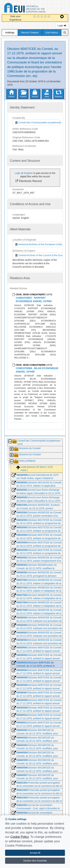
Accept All (35, 853)
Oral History (52, 33)
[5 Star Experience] (49, 17)
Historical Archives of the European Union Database (34, 8)
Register (28, 173)
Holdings (10, 33)
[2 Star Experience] (39, 17)
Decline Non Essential (35, 861)
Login (62, 26)
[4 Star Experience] (46, 17)
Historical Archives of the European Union (38, 244)
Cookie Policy (20, 837)
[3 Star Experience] (42, 17)
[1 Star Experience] (35, 17)
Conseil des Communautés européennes (37, 123)
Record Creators (30, 33)
